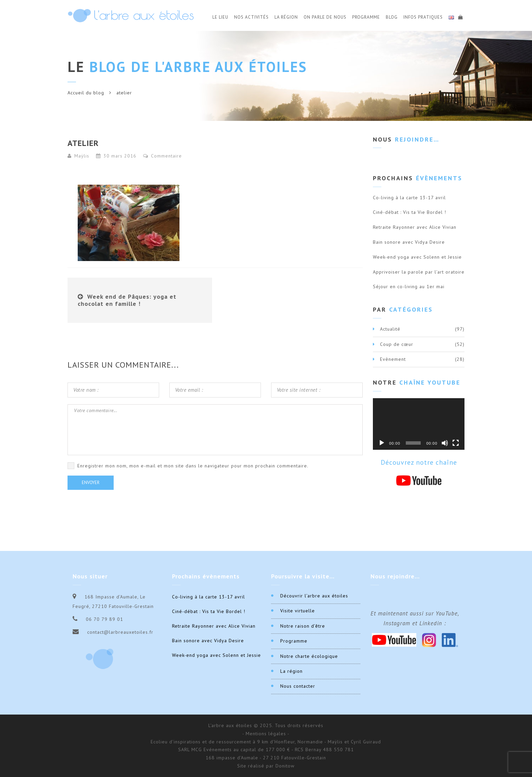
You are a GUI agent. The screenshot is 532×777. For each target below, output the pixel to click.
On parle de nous (325, 17)
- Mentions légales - (266, 734)
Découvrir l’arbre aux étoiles (314, 596)
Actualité (390, 329)
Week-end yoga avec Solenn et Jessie (417, 257)
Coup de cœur (397, 344)
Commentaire (163, 156)
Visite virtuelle (298, 611)
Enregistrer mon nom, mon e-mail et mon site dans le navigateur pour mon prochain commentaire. (193, 466)
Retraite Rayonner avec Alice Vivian (415, 227)
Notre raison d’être (303, 626)
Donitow (285, 766)
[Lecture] (382, 443)
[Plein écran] (456, 443)
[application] (419, 424)
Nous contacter (298, 686)
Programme (366, 17)
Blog (392, 17)
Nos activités (251, 17)
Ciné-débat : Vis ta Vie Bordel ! (410, 212)
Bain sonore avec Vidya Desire (409, 242)
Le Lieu (220, 17)
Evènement (393, 359)
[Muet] (445, 443)
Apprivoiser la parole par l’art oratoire (419, 272)
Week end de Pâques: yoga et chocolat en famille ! (127, 300)
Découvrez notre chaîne (419, 462)
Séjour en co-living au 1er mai (409, 286)
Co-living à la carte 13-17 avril (409, 198)
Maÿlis (82, 156)
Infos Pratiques (423, 17)
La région (291, 671)
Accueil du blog (86, 93)
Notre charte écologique (309, 656)
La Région (286, 17)
